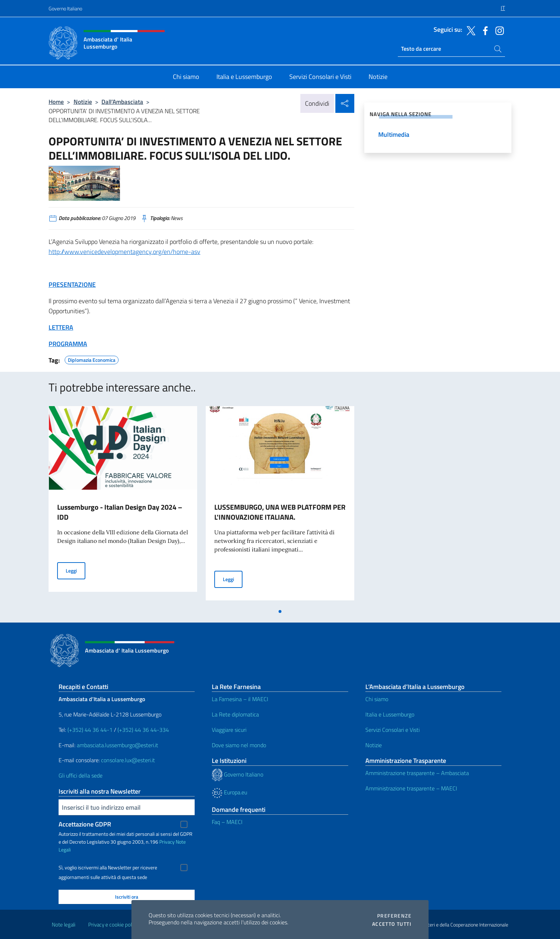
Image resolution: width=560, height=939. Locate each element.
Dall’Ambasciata (122, 102)
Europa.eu (229, 792)
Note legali (64, 925)
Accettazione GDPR (85, 824)
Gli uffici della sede (81, 775)
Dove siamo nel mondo (239, 745)
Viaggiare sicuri (229, 730)
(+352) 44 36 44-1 (90, 730)
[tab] (280, 611)
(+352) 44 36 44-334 (143, 730)
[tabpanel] (123, 505)
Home (56, 102)
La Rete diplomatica (235, 714)
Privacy (167, 842)
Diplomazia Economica (92, 359)
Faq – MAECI (227, 822)
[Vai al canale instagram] (498, 30)
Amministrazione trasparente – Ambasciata (417, 773)
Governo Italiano (65, 8)
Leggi (76, 570)
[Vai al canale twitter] (469, 30)
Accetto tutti (392, 924)
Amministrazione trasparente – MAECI (411, 788)
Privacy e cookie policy (113, 925)
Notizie (83, 102)
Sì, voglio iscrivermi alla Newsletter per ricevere (108, 868)
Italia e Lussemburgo (390, 714)
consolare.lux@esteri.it (128, 760)
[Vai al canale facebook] (484, 30)
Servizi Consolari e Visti (392, 730)
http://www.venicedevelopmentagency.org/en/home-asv (124, 252)
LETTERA (61, 327)
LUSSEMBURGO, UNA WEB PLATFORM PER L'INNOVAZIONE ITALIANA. (280, 512)
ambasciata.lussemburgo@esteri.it (117, 745)
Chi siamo (377, 699)
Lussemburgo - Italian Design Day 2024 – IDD (120, 512)
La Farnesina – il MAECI (240, 699)
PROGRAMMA (68, 344)
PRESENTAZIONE (72, 284)
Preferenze (394, 916)
